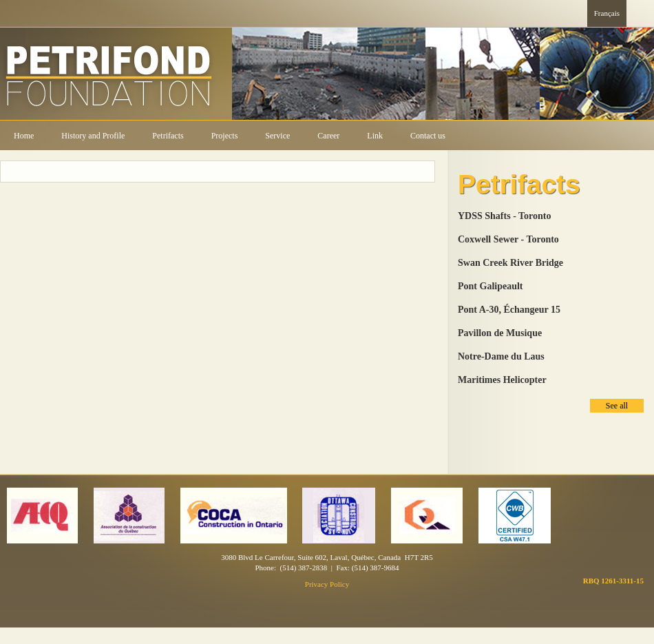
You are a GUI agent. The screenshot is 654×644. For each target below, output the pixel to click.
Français (607, 13)
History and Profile (93, 136)
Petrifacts (168, 136)
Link (375, 136)
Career (328, 136)
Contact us (428, 136)
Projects (225, 136)
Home (24, 136)
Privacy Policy (327, 584)
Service (277, 136)
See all (617, 406)
